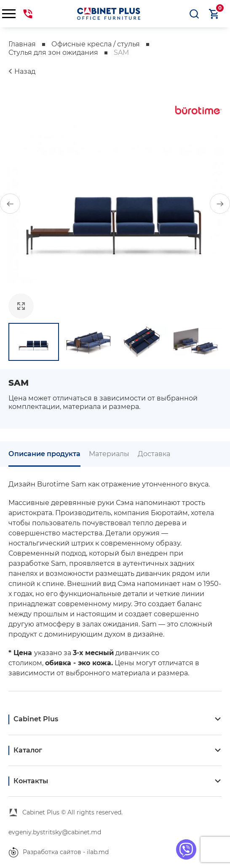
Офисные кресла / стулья (96, 44)
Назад (25, 71)
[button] (10, 204)
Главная (22, 44)
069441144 (28, 14)
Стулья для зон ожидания (53, 52)
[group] (115, 204)
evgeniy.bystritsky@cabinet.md (55, 832)
